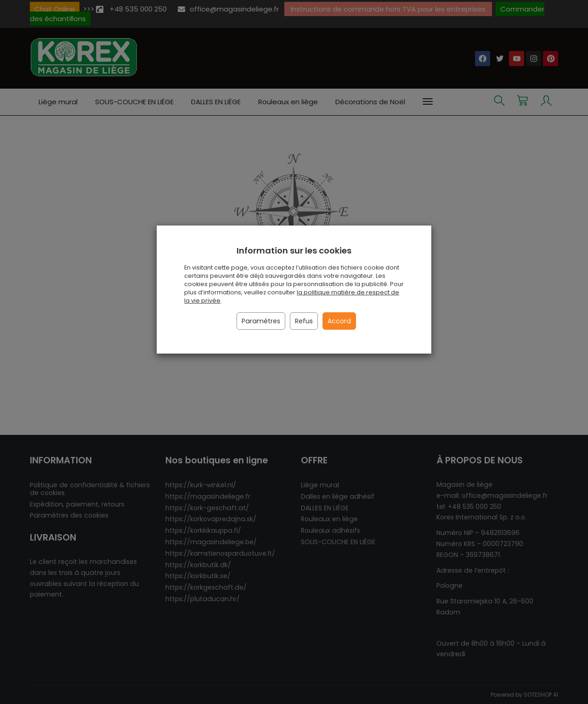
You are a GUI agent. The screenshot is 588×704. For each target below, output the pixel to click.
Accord (339, 321)
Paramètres (261, 321)
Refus (304, 321)
